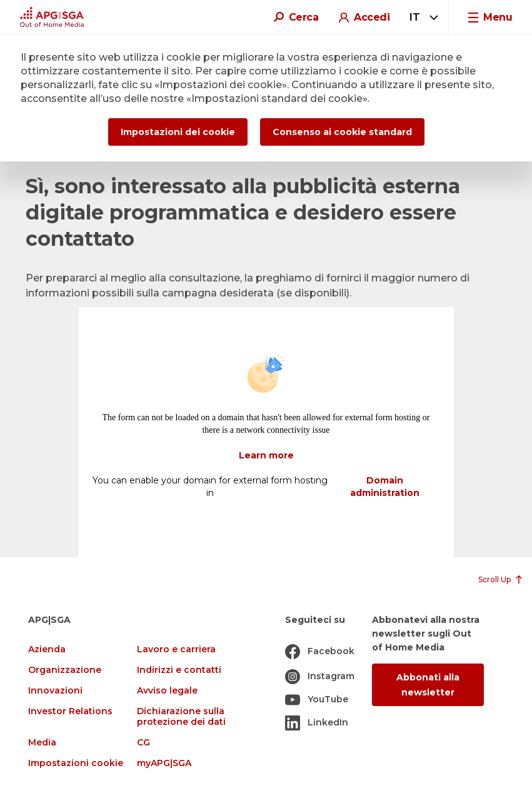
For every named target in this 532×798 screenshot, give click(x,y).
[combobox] (422, 18)
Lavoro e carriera (176, 649)
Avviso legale (167, 691)
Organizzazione (65, 670)
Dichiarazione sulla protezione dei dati (181, 717)
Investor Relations (70, 711)
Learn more (266, 455)
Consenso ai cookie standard (342, 132)
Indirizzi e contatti (179, 670)
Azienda (47, 649)
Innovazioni (55, 691)
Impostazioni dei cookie (178, 132)
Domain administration (385, 487)
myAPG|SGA (164, 763)
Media (42, 743)
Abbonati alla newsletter (428, 685)
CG (143, 743)
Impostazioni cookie (76, 763)
